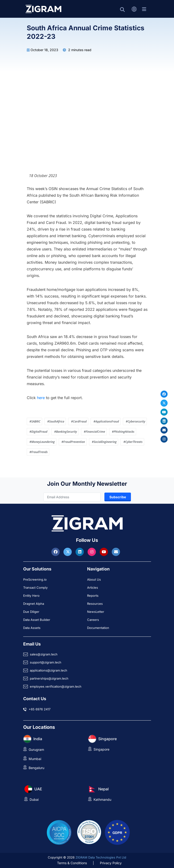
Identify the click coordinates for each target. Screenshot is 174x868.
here (41, 398)
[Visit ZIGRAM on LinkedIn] (80, 552)
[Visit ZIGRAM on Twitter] (68, 552)
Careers (93, 620)
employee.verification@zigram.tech (56, 686)
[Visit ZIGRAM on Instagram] (92, 552)
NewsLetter (96, 612)
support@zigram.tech (46, 662)
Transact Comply (35, 588)
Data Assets (32, 628)
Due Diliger (31, 612)
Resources (95, 604)
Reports (93, 596)
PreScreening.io (35, 579)
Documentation (98, 628)
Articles (93, 588)
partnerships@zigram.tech (49, 678)
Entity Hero (31, 596)
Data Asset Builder (37, 620)
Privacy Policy (111, 863)
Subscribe (118, 497)
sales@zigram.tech (44, 654)
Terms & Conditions (72, 863)
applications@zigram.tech (49, 670)
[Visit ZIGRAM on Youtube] (104, 552)
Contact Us (35, 699)
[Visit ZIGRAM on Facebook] (56, 552)
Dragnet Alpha (34, 604)
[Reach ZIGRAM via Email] (116, 552)
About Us (94, 579)
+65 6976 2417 (40, 709)
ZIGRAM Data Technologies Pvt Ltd (101, 857)
